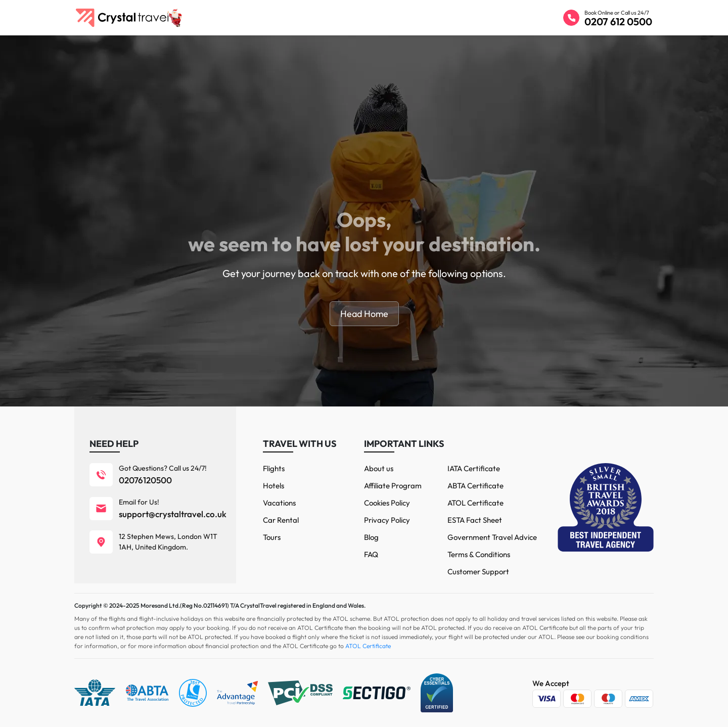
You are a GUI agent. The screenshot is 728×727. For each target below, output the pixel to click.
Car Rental (281, 520)
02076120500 (145, 480)
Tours (272, 537)
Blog (371, 537)
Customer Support (478, 572)
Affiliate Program (393, 486)
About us (379, 468)
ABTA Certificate (475, 486)
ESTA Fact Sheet (475, 520)
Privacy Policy (387, 520)
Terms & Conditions (479, 554)
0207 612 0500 (618, 21)
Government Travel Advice (492, 537)
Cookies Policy (387, 503)
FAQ (371, 554)
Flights (274, 468)
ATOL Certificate (475, 503)
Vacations (279, 503)
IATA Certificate (474, 468)
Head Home (364, 314)
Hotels (274, 486)
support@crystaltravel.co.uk (173, 514)
